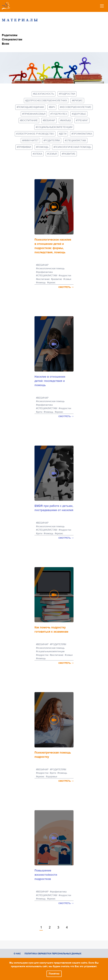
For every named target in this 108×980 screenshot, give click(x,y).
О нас (17, 954)
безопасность (44, 94)
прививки (25, 147)
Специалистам (12, 39)
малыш (66, 120)
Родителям (10, 35)
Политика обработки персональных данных (53, 954)
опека (38, 154)
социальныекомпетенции (55, 127)
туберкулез (59, 114)
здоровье (80, 114)
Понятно (54, 974)
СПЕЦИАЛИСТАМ (76, 140)
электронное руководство (36, 134)
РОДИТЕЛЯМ (52, 140)
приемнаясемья (34, 114)
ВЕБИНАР (50, 120)
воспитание (29, 120)
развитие (69, 154)
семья (53, 154)
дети (63, 134)
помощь (43, 147)
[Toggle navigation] (102, 6)
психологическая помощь (73, 147)
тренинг (83, 120)
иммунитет (31, 140)
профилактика (82, 134)
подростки (68, 94)
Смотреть (66, 287)
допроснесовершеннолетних (47, 100)
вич (53, 107)
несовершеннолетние (76, 107)
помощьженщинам (31, 107)
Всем (5, 44)
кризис (78, 100)
